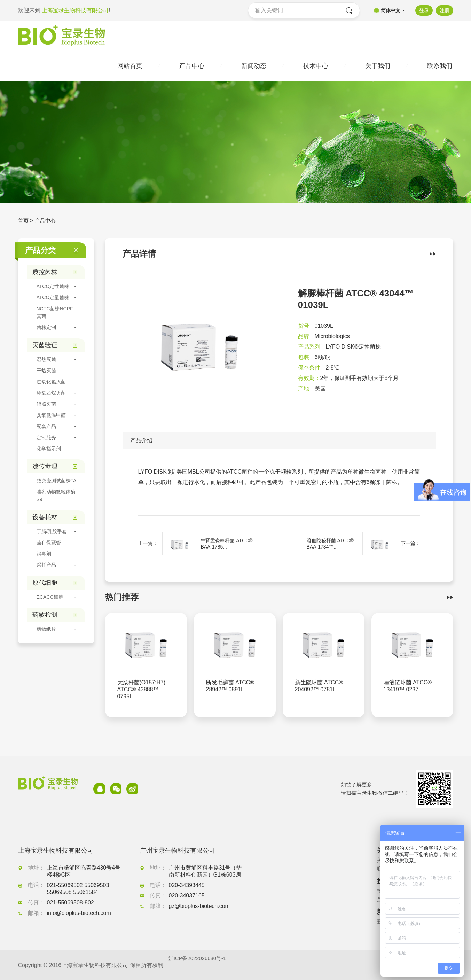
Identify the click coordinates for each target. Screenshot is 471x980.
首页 (24, 223)
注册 (445, 10)
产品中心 (47, 223)
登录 (423, 10)
